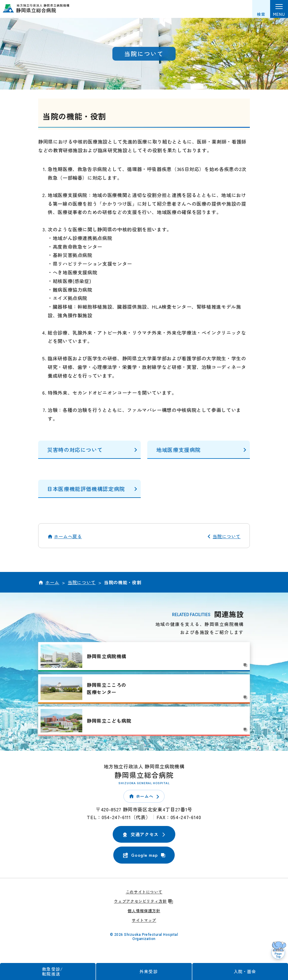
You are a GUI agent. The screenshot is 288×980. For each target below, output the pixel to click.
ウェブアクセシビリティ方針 (144, 901)
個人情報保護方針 (144, 911)
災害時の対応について (75, 450)
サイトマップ (144, 920)
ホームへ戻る (68, 536)
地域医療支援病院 (178, 450)
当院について (227, 536)
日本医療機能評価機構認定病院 (86, 489)
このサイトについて (144, 892)
